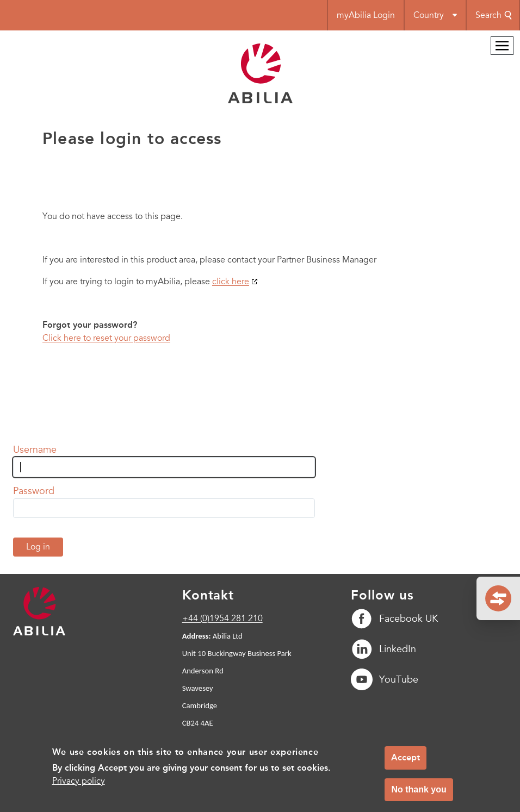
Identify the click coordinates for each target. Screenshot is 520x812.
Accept (406, 763)
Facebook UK (394, 619)
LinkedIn (383, 649)
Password (34, 491)
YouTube (385, 679)
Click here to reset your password (106, 338)
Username (35, 449)
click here (231, 282)
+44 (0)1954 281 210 (222, 619)
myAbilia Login (366, 15)
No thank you (419, 795)
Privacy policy (79, 787)
